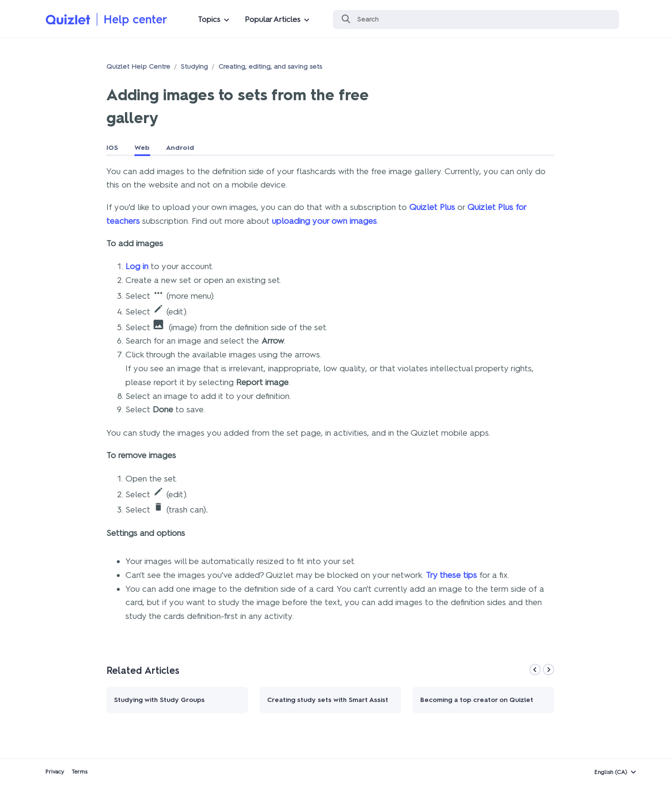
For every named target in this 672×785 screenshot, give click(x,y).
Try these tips (451, 575)
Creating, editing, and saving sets (270, 67)
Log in (137, 266)
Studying (194, 67)
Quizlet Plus (432, 207)
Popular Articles (273, 19)
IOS (112, 148)
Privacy (55, 772)
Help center (135, 19)
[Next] (548, 670)
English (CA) (611, 772)
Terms (79, 772)
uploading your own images (324, 221)
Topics (209, 19)
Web (142, 148)
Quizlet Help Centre (138, 67)
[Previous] (535, 670)
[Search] (476, 20)
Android (180, 148)
